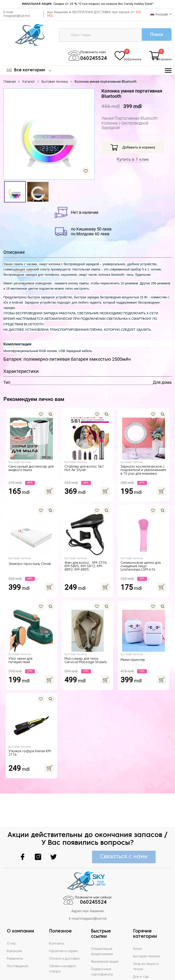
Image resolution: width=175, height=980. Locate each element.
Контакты (57, 919)
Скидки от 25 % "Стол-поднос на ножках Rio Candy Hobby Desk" (87, 4)
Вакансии (15, 926)
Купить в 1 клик (133, 160)
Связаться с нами (123, 831)
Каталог (29, 83)
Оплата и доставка (65, 934)
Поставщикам (18, 941)
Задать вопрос (103, 957)
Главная (10, 83)
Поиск (154, 35)
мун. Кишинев (93, 886)
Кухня (138, 924)
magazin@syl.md (17, 16)
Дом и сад (141, 952)
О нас (12, 919)
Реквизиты (15, 934)
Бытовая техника (55, 83)
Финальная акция (106, 937)
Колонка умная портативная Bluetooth (106, 83)
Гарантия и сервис (65, 926)
